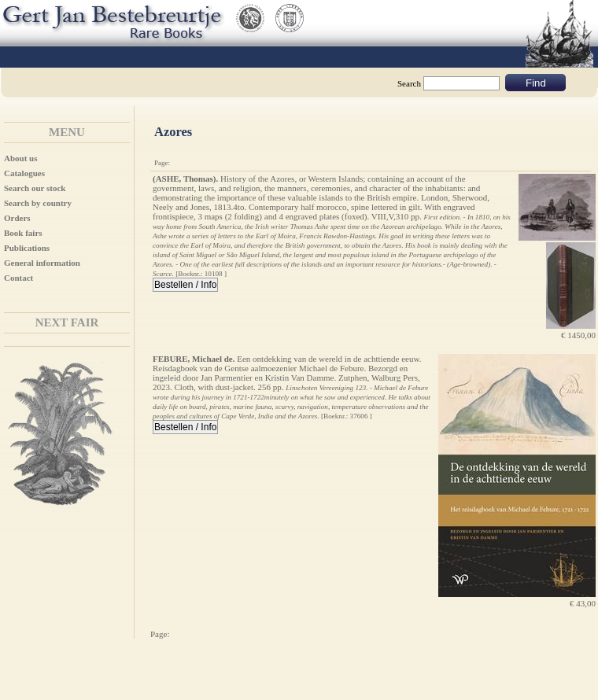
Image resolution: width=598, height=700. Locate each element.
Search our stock (35, 188)
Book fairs (23, 233)
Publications (27, 248)
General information (42, 263)
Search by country (38, 203)
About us (21, 158)
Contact (18, 278)
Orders (17, 218)
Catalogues (24, 173)
